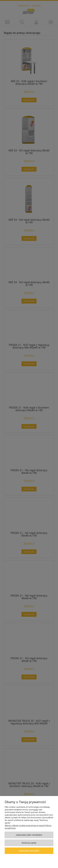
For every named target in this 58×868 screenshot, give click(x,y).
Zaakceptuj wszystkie (29, 851)
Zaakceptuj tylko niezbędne (29, 835)
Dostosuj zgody (29, 843)
